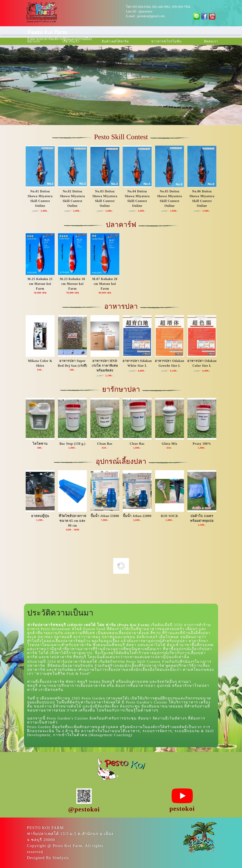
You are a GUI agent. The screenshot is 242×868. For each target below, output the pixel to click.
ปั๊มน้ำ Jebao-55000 (105, 516)
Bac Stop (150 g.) (72, 444)
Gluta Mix (169, 444)
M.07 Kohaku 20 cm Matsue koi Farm (105, 284)
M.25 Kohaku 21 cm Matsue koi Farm (40, 284)
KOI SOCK (169, 516)
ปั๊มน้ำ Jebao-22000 (137, 516)
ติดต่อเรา (211, 41)
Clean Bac (105, 444)
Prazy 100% (202, 444)
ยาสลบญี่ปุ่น (40, 516)
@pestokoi (145, 11)
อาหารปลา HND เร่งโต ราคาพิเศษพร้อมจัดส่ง (105, 366)
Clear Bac (137, 444)
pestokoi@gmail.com (151, 16)
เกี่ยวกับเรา (71, 41)
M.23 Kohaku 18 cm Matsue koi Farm (73, 284)
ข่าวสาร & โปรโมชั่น (166, 41)
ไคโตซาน (40, 444)
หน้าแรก (34, 41)
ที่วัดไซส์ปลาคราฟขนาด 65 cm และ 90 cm (73, 521)
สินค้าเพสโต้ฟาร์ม (115, 41)
